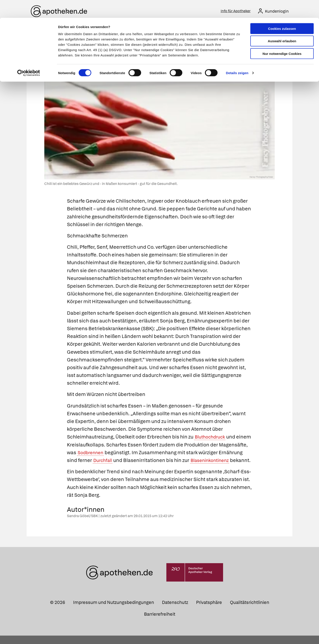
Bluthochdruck (212, 438)
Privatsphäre (209, 611)
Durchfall (129, 461)
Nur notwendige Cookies (282, 36)
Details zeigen (237, 55)
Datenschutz (175, 611)
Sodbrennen (122, 453)
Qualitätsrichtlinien (250, 611)
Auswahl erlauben (282, 23)
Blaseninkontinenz (89, 469)
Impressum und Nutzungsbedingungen (114, 611)
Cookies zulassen (282, 11)
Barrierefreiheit (160, 623)
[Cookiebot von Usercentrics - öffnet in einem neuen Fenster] (29, 55)
